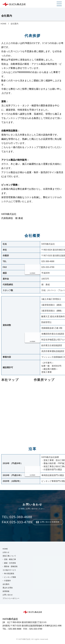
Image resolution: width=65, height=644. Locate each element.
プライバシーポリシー (11, 598)
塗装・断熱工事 (10, 559)
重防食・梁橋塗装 (11, 566)
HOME (3, 24)
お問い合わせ (8, 595)
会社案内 (14, 24)
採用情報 (6, 591)
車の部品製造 (9, 574)
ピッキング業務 (10, 577)
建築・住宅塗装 (10, 563)
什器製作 (7, 581)
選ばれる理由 (8, 588)
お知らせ (6, 552)
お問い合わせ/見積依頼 (50, 522)
